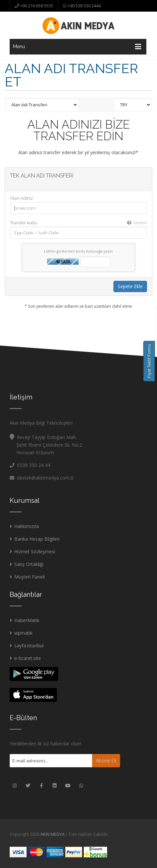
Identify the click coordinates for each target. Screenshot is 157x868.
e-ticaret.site (28, 658)
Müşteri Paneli (30, 577)
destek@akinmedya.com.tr (42, 478)
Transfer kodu (78, 223)
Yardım (137, 223)
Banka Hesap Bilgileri (37, 539)
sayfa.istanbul (29, 646)
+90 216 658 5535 (36, 6)
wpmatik (23, 633)
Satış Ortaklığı (29, 564)
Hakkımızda (27, 526)
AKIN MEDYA (52, 834)
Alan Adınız (21, 198)
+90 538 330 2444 (84, 6)
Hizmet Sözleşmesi (35, 551)
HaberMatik (27, 620)
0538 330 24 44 (34, 465)
